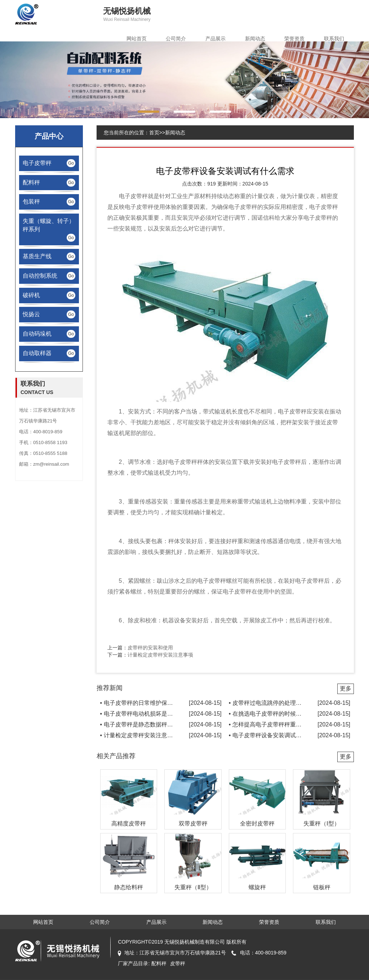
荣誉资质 (294, 39)
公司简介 (176, 39)
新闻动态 (255, 39)
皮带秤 (139, 196)
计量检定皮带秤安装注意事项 (160, 655)
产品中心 (49, 136)
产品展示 (215, 39)
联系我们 (334, 39)
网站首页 (137, 39)
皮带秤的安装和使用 (150, 648)
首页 (154, 133)
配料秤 (159, 963)
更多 (346, 688)
